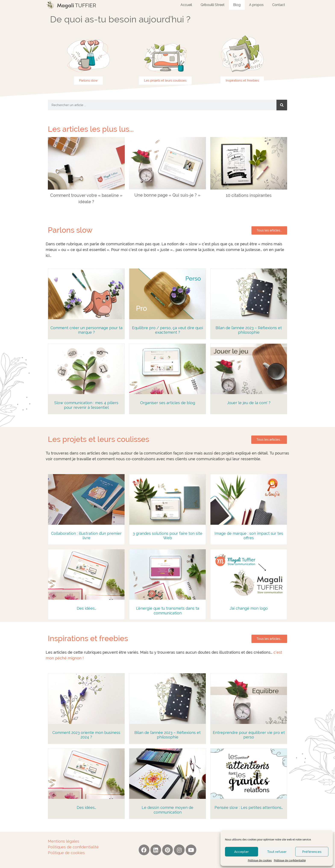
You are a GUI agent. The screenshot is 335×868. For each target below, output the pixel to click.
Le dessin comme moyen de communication (167, 810)
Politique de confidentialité (290, 861)
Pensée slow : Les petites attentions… (249, 807)
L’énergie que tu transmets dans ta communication (168, 611)
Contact (279, 5)
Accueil (186, 5)
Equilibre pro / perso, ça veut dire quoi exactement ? (167, 330)
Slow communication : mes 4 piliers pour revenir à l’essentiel (86, 405)
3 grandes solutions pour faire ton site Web (167, 536)
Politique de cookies (260, 861)
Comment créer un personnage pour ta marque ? (86, 330)
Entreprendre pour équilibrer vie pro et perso (249, 735)
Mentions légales (64, 841)
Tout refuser (277, 852)
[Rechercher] (282, 105)
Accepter (241, 852)
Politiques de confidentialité (73, 847)
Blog (237, 5)
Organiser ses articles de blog (168, 403)
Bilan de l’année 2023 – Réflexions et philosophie (249, 330)
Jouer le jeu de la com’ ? (249, 403)
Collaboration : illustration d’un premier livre (86, 536)
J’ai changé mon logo (249, 608)
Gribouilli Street (213, 5)
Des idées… (86, 608)
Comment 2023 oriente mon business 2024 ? (86, 735)
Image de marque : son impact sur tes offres (249, 536)
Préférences (312, 852)
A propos (256, 5)
